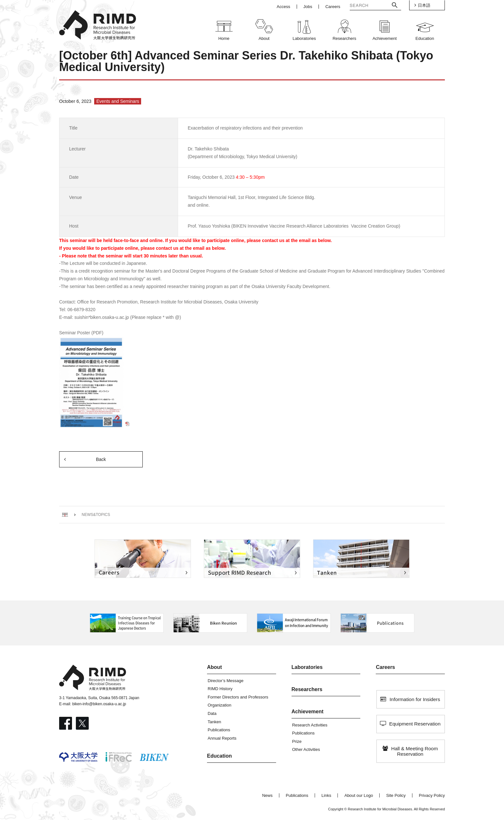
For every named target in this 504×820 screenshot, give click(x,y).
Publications (219, 730)
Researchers (307, 689)
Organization (220, 705)
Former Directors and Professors (238, 697)
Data (212, 713)
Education (219, 756)
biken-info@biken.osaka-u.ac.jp (99, 704)
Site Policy (396, 795)
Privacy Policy (432, 795)
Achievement (308, 712)
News (267, 795)
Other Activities (306, 749)
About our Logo (359, 795)
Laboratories (307, 667)
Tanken (214, 722)
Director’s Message (226, 681)
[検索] (364, 6)
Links (326, 795)
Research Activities (310, 725)
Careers (385, 667)
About (214, 667)
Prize (297, 741)
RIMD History (220, 689)
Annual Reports (222, 738)
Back (101, 459)
